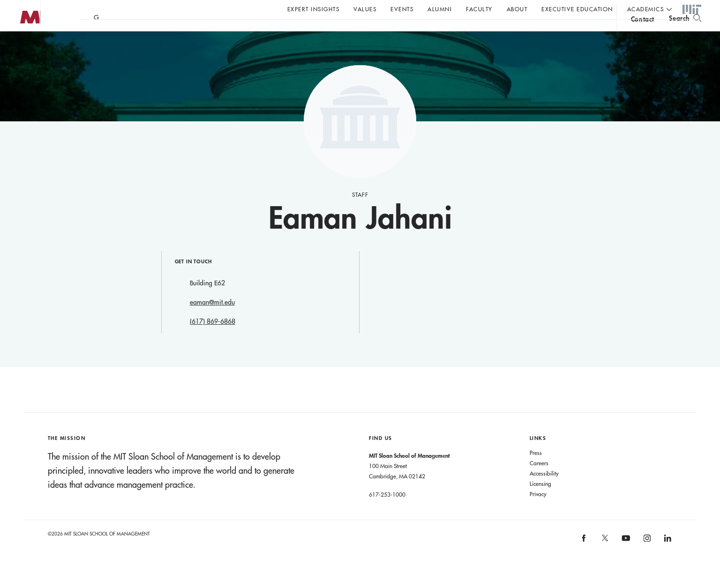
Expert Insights (314, 9)
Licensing (540, 502)
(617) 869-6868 (213, 340)
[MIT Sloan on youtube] (625, 562)
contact (643, 34)
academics (646, 9)
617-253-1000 (387, 513)
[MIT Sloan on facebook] (585, 560)
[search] (685, 33)
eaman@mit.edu (212, 321)
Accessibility (544, 492)
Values (365, 9)
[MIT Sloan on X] (605, 560)
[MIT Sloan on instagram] (646, 560)
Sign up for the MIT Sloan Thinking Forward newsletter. (318, 33)
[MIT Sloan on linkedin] (667, 560)
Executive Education (577, 9)
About (517, 9)
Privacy (538, 513)
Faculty (479, 9)
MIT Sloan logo (24, 47)
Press (536, 471)
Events (402, 9)
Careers (539, 482)
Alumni (440, 9)
